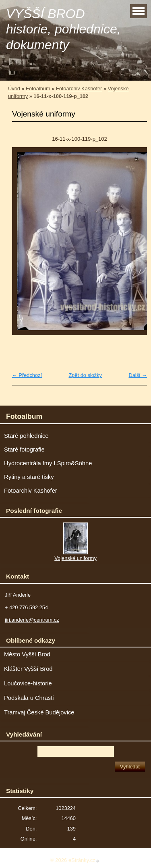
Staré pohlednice (26, 436)
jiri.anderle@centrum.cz (32, 620)
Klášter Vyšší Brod (28, 669)
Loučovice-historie (28, 683)
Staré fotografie (24, 450)
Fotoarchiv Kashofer (79, 88)
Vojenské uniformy (75, 558)
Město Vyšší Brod (27, 654)
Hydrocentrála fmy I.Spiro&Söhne (48, 463)
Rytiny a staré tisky (29, 477)
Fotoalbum (38, 88)
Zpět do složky (85, 375)
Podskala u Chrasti (29, 698)
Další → (138, 375)
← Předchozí (27, 375)
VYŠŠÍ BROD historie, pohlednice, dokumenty (63, 29)
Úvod (14, 88)
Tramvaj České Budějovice (39, 712)
